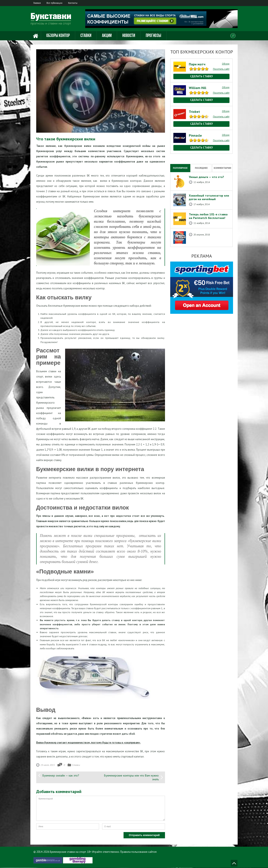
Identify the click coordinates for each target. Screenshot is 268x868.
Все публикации (56, 3)
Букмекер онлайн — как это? (61, 776)
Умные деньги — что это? (206, 177)
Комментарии (222, 168)
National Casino (179, 156)
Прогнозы (153, 36)
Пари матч (197, 64)
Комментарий (101, 808)
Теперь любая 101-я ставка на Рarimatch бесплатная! (208, 216)
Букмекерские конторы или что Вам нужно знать (131, 778)
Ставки (86, 36)
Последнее (201, 168)
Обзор (226, 64)
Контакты (76, 3)
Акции (107, 36)
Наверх (234, 863)
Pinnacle (195, 135)
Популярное (180, 168)
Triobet (194, 112)
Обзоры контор (58, 36)
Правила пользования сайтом (138, 852)
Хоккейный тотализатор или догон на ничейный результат (209, 199)
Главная (38, 3)
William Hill (198, 88)
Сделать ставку (201, 76)
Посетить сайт (221, 69)
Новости (129, 36)
